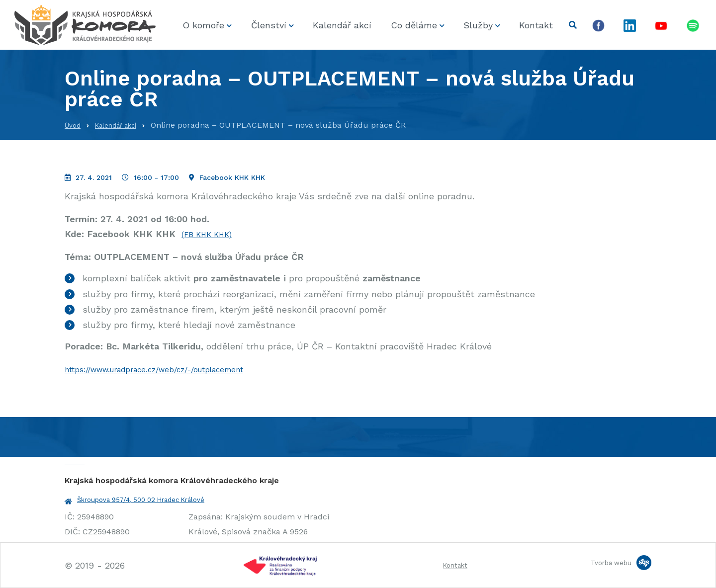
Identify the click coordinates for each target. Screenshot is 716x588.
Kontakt (536, 25)
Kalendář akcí (342, 25)
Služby (478, 25)
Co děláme (414, 25)
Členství (269, 25)
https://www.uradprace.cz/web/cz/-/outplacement (174, 369)
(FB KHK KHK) (211, 234)
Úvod (74, 125)
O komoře (203, 25)
